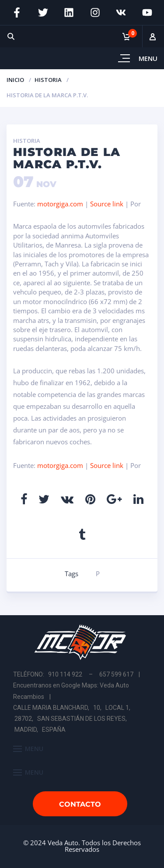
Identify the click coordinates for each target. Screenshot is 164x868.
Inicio (15, 80)
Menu (148, 58)
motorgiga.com (60, 204)
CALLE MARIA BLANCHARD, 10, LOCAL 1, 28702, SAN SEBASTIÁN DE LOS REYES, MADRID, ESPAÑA (72, 719)
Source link (108, 204)
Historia (48, 80)
